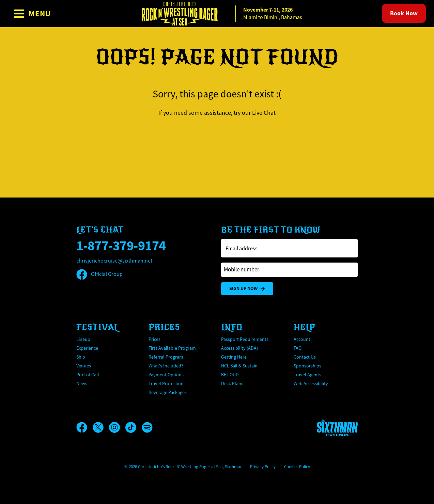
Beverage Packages (168, 392)
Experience (87, 348)
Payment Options (166, 375)
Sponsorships (307, 366)
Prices (154, 339)
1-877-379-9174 (121, 246)
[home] (217, 14)
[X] (101, 427)
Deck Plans (232, 383)
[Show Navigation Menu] (32, 14)
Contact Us (305, 357)
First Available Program (172, 348)
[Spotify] (147, 427)
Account (302, 339)
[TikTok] (134, 427)
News (82, 383)
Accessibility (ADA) (239, 348)
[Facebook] (84, 427)
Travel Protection (166, 383)
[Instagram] (117, 427)
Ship (81, 357)
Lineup (83, 339)
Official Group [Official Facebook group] (99, 274)
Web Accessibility (311, 383)
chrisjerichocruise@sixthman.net (114, 261)
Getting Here (234, 357)
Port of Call (88, 375)
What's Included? (166, 366)
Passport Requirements (245, 339)
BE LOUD (230, 375)
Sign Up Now (247, 289)
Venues (84, 366)
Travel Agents (307, 375)
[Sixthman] (337, 428)
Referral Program (166, 357)
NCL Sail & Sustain (239, 366)
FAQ (298, 348)
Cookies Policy (297, 467)
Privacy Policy (263, 467)
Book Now (404, 13)
